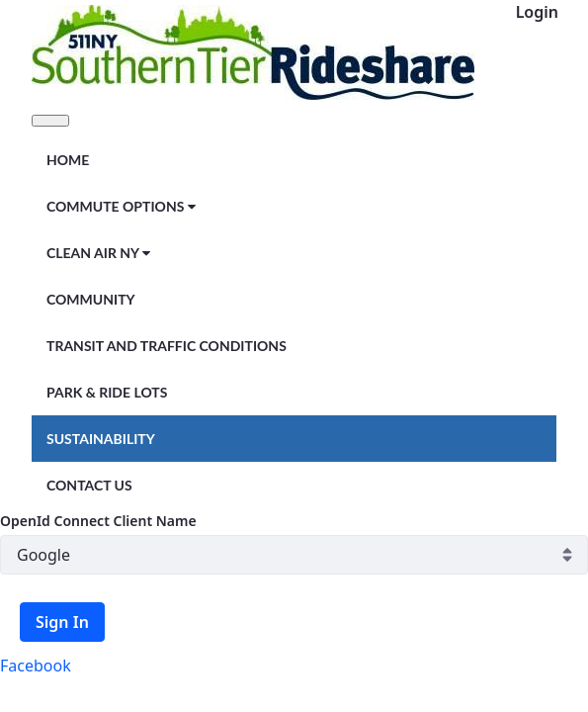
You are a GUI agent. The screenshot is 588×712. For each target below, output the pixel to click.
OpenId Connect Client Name (98, 521)
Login (537, 12)
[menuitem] (68, 159)
